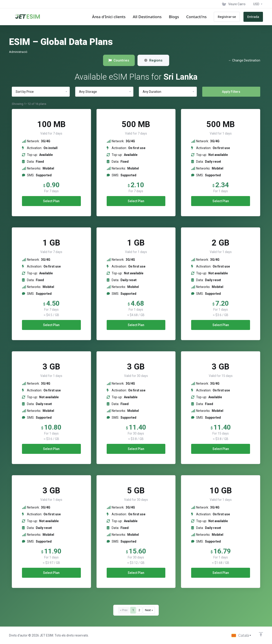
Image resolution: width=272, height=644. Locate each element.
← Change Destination (244, 60)
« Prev (124, 610)
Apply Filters (231, 92)
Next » (149, 610)
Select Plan (51, 201)
